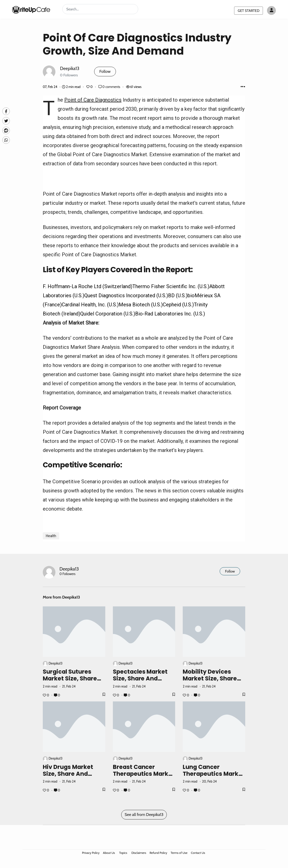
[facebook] (6, 111)
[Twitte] (6, 121)
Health (51, 536)
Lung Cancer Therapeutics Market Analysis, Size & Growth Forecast (214, 777)
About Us (109, 853)
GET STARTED (249, 11)
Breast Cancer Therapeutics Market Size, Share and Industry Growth (144, 777)
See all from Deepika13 (144, 815)
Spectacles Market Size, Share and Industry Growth (140, 678)
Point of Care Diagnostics (93, 100)
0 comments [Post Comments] (110, 87)
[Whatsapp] (6, 140)
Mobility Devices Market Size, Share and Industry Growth (213, 678)
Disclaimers (139, 853)
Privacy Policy (91, 853)
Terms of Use (179, 853)
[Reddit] (6, 130)
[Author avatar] (271, 10)
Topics (123, 853)
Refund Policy (158, 853)
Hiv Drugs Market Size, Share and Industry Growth (68, 774)
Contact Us (198, 853)
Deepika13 (70, 68)
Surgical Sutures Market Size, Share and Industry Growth (73, 678)
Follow (105, 71)
